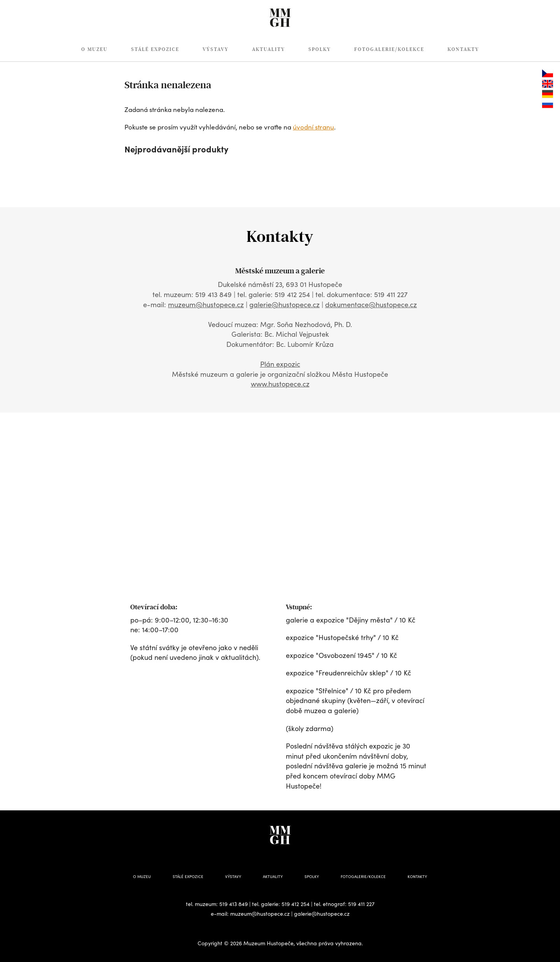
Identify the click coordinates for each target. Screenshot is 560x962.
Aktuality (269, 49)
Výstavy (216, 49)
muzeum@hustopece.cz (206, 304)
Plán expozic (280, 364)
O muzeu (94, 49)
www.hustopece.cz (280, 384)
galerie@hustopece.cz (284, 304)
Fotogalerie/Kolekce (389, 49)
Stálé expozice (155, 49)
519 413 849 (234, 904)
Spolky (320, 49)
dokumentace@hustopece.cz (371, 304)
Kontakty (463, 49)
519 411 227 (361, 904)
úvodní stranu (313, 127)
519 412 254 (296, 904)
